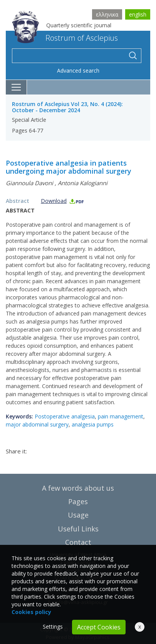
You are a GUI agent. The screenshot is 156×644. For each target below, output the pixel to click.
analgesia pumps (93, 424)
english (138, 14)
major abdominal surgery (37, 424)
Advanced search (78, 71)
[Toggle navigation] (16, 87)
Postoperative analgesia (65, 416)
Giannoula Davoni (29, 183)
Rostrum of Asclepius (65, 38)
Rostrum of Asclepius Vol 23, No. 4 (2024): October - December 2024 (67, 107)
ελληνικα (107, 14)
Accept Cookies (99, 627)
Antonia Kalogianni (83, 183)
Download (63, 201)
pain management (121, 416)
